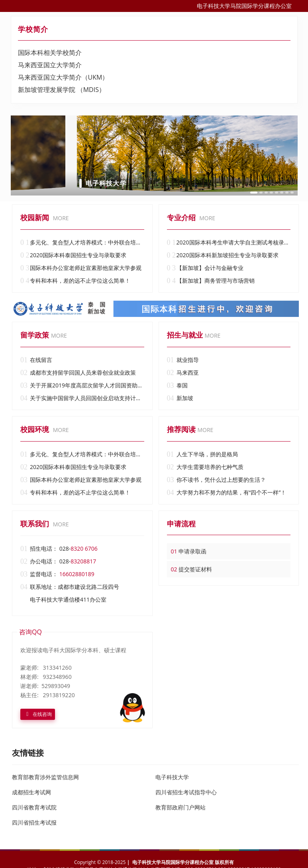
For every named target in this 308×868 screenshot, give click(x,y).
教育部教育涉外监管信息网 (45, 777)
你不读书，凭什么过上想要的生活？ (216, 480)
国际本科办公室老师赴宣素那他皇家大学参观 (81, 268)
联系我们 (35, 524)
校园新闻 (35, 217)
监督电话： (57, 574)
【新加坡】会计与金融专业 (205, 268)
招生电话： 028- (59, 549)
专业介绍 (181, 217)
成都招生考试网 (31, 792)
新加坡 (180, 398)
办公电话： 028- (58, 561)
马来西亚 (183, 373)
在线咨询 (38, 714)
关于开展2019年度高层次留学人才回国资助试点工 (82, 385)
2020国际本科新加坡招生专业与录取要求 (223, 255)
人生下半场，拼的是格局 (202, 454)
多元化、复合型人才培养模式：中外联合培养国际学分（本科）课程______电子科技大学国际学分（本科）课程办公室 (82, 242)
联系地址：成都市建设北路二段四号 (70, 587)
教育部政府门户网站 (180, 807)
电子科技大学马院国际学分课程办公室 (244, 6)
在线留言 (36, 360)
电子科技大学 (172, 777)
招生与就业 (185, 335)
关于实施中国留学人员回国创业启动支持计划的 (82, 398)
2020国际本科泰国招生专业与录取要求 (73, 255)
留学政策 (35, 335)
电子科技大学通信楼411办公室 (68, 599)
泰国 (177, 385)
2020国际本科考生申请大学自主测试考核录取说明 (229, 242)
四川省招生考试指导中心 (186, 792)
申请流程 (181, 524)
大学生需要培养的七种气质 (205, 467)
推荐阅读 (181, 429)
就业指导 (183, 360)
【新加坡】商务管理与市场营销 (211, 281)
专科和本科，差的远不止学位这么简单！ (75, 281)
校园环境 (35, 429)
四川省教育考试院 (34, 807)
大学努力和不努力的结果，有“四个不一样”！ (227, 493)
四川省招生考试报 (34, 822)
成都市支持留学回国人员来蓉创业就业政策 (78, 373)
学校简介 (33, 29)
